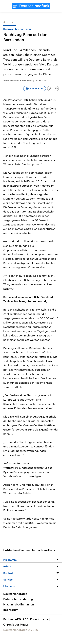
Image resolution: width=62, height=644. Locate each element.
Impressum (11, 610)
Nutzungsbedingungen (19, 604)
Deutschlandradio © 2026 (21, 630)
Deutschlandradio (15, 594)
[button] (5, 6)
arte (47, 619)
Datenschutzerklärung (18, 599)
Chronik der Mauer (16, 624)
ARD (19, 619)
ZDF (26, 619)
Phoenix (36, 619)
